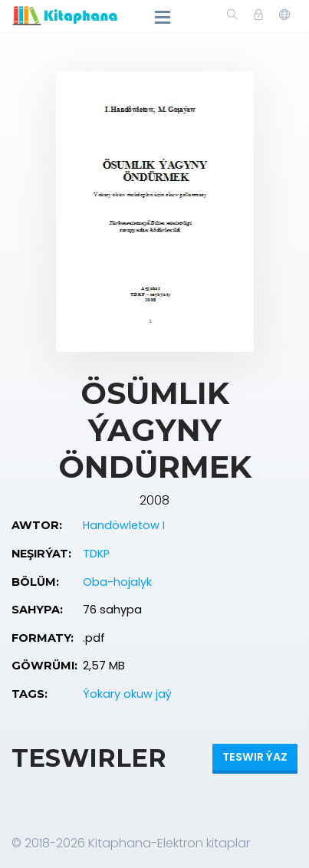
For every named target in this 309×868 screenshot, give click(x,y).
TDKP (96, 554)
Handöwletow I (124, 525)
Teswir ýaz (255, 757)
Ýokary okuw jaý (127, 694)
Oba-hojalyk (117, 582)
